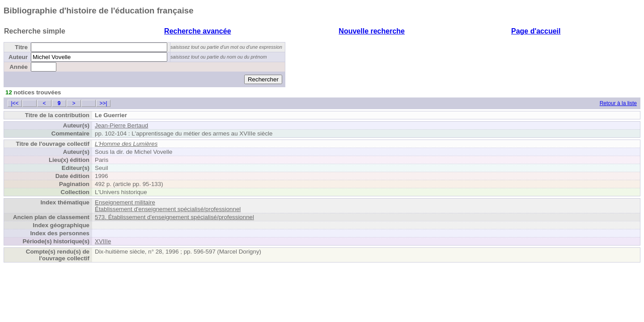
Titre (21, 47)
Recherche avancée (197, 31)
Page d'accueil (536, 31)
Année (19, 67)
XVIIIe (103, 241)
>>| (103, 103)
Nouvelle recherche (372, 31)
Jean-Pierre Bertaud (121, 125)
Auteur (18, 57)
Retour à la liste (618, 103)
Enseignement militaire (125, 202)
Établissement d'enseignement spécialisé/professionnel (168, 209)
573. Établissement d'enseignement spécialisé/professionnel (174, 217)
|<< (15, 103)
